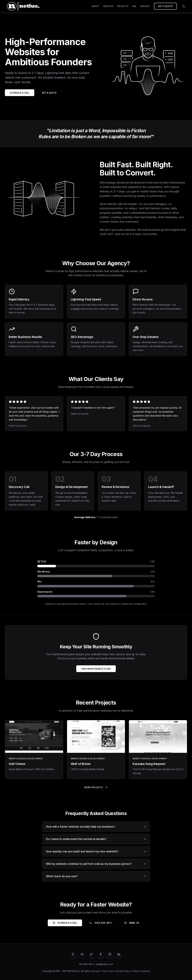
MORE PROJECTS (96, 787)
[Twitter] (91, 954)
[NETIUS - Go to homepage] (23, 6)
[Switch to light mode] (184, 6)
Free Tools (108, 971)
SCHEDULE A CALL (20, 93)
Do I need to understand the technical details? (96, 839)
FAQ (134, 6)
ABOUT (96, 6)
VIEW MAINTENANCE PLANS (96, 669)
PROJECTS (123, 6)
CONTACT (145, 6)
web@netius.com (104, 964)
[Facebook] (101, 954)
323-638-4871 (86, 964)
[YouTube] (82, 954)
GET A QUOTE (165, 6)
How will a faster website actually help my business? (96, 827)
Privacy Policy (123, 971)
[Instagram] (110, 954)
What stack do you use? (96, 876)
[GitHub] (73, 954)
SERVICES (108, 6)
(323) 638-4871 (101, 923)
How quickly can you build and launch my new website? (96, 851)
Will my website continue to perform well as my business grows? (96, 864)
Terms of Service (141, 971)
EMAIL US (132, 923)
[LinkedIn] (119, 954)
